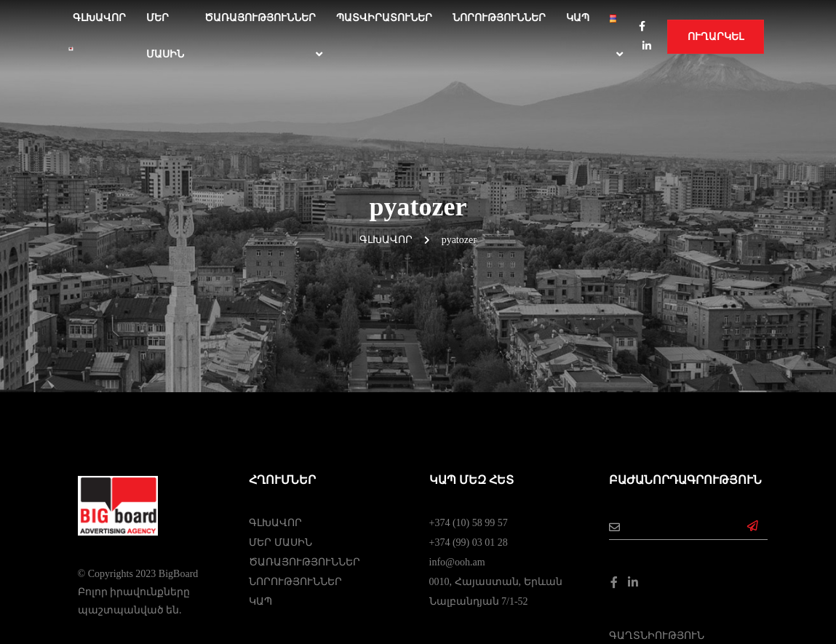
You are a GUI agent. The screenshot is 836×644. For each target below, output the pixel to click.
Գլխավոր (99, 18)
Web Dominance (418, 601)
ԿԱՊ (578, 18)
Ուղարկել (716, 37)
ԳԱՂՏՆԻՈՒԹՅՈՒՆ (657, 490)
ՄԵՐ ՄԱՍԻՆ (165, 36)
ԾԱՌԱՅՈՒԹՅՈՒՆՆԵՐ (260, 18)
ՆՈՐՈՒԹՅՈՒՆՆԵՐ (499, 18)
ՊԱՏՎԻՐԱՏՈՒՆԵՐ (384, 18)
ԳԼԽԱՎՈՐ (275, 377)
